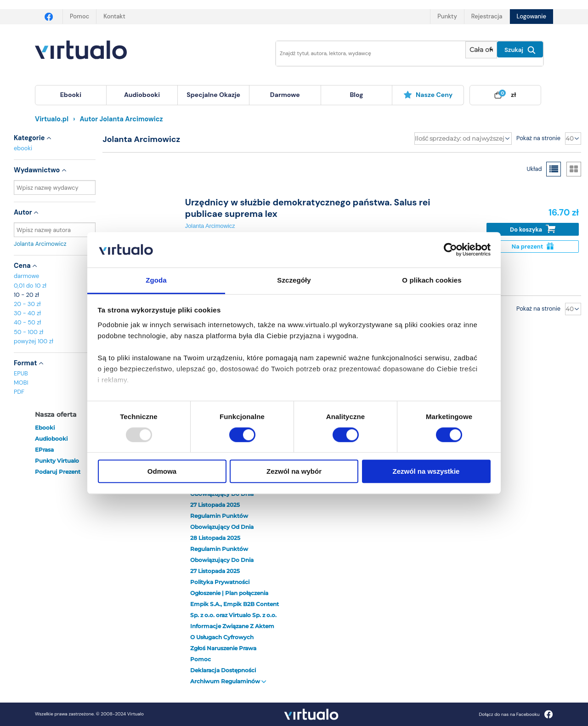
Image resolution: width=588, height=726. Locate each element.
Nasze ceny (428, 95)
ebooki (23, 148)
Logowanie (531, 16)
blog (356, 95)
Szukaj (520, 50)
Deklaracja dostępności (223, 670)
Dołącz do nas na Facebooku (516, 714)
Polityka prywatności (220, 582)
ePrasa (44, 450)
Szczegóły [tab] (294, 280)
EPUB (21, 373)
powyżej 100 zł (34, 341)
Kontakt (114, 16)
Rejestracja (487, 16)
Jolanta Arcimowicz (55, 244)
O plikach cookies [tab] (432, 280)
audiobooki (51, 439)
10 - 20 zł (26, 295)
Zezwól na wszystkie (426, 471)
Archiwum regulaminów (228, 681)
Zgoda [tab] (156, 280)
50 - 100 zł (28, 332)
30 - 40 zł (27, 313)
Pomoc (79, 16)
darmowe (285, 95)
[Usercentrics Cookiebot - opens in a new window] (450, 250)
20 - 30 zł (27, 304)
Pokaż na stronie (538, 138)
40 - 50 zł (27, 322)
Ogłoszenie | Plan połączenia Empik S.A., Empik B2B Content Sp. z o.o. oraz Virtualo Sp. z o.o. (235, 604)
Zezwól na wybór (294, 471)
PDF (19, 392)
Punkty (447, 16)
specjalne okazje (213, 95)
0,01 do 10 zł (30, 286)
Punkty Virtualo (57, 461)
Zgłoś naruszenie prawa (223, 648)
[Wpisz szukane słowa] (364, 54)
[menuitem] (71, 95)
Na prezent (533, 247)
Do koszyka (533, 229)
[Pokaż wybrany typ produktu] (481, 50)
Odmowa (162, 471)
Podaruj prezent (58, 472)
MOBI (21, 383)
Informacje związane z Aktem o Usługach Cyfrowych (232, 632)
